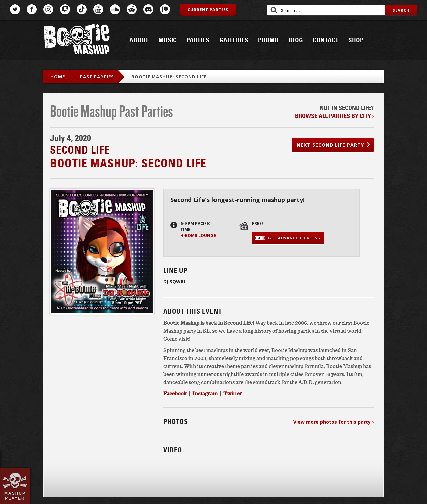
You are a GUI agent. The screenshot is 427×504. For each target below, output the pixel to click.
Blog (296, 40)
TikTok (82, 9)
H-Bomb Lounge (198, 236)
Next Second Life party (330, 145)
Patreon (165, 9)
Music (168, 40)
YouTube (98, 9)
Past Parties (97, 77)
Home (58, 77)
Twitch (65, 9)
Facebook (32, 9)
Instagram (48, 9)
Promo (268, 40)
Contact (326, 40)
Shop (356, 40)
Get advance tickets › (294, 238)
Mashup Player (15, 496)
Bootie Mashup (77, 41)
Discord (148, 9)
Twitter (15, 9)
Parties (198, 40)
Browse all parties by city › (334, 116)
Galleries (234, 40)
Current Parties (208, 10)
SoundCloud (115, 9)
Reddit (132, 9)
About (139, 40)
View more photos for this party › (333, 422)
